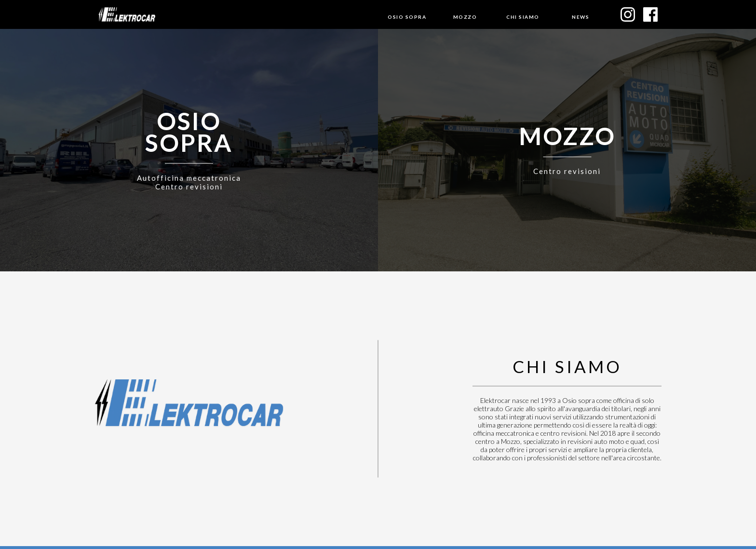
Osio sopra (407, 17)
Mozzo (465, 17)
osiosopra (189, 130)
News (580, 17)
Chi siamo (523, 17)
